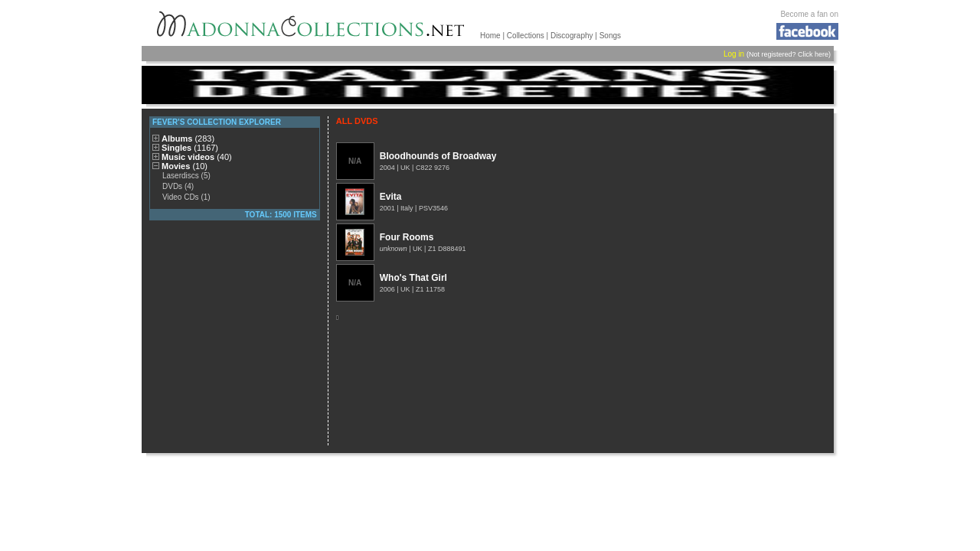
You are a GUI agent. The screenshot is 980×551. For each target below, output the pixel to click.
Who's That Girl (413, 278)
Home (490, 36)
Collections (526, 36)
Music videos (197, 157)
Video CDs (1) (186, 197)
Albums (188, 139)
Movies (185, 166)
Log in (734, 54)
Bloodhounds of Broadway (438, 156)
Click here (813, 54)
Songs (610, 36)
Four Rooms (407, 237)
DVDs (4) (178, 186)
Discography (572, 36)
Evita (391, 197)
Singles (190, 148)
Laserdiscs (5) (186, 176)
